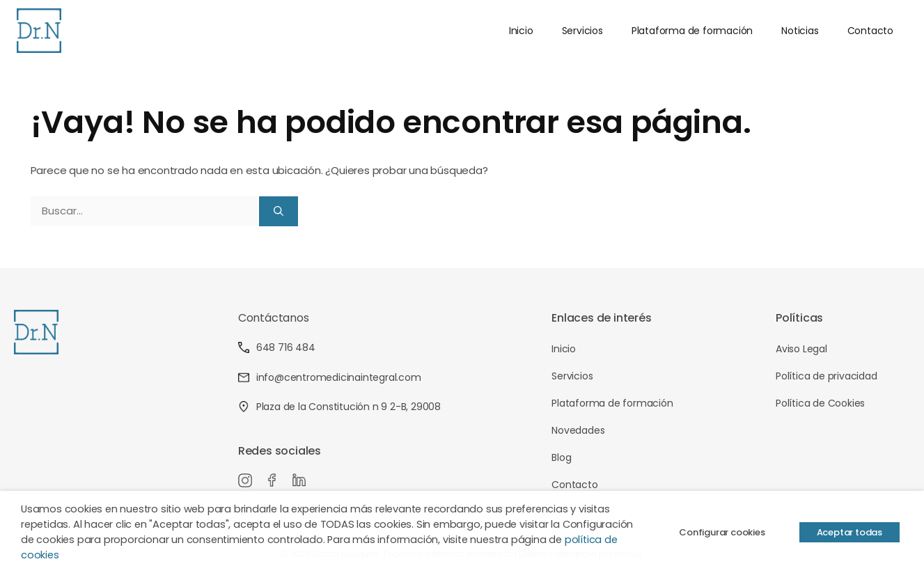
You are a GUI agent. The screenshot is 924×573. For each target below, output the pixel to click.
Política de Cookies (820, 403)
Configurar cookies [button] (722, 532)
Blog (561, 457)
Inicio (521, 31)
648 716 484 (277, 347)
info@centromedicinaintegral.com (330, 377)
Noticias (800, 31)
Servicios (582, 31)
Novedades (578, 430)
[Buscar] (279, 211)
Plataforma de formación (692, 31)
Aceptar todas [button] (849, 532)
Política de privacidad (827, 376)
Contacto (870, 31)
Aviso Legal (801, 349)
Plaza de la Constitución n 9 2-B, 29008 (339, 407)
